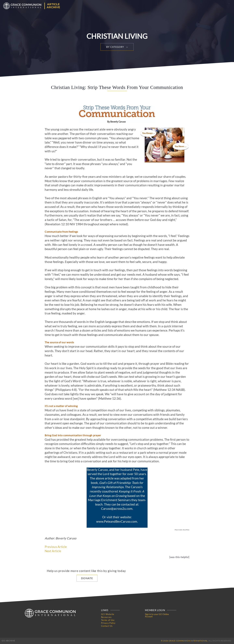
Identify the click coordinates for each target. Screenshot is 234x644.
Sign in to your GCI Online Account (157, 615)
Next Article (53, 551)
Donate (87, 578)
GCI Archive (8, 641)
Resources (106, 617)
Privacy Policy (108, 623)
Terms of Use (108, 620)
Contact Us (107, 626)
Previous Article (56, 547)
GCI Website (108, 614)
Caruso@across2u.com (117, 509)
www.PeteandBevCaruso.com (117, 521)
